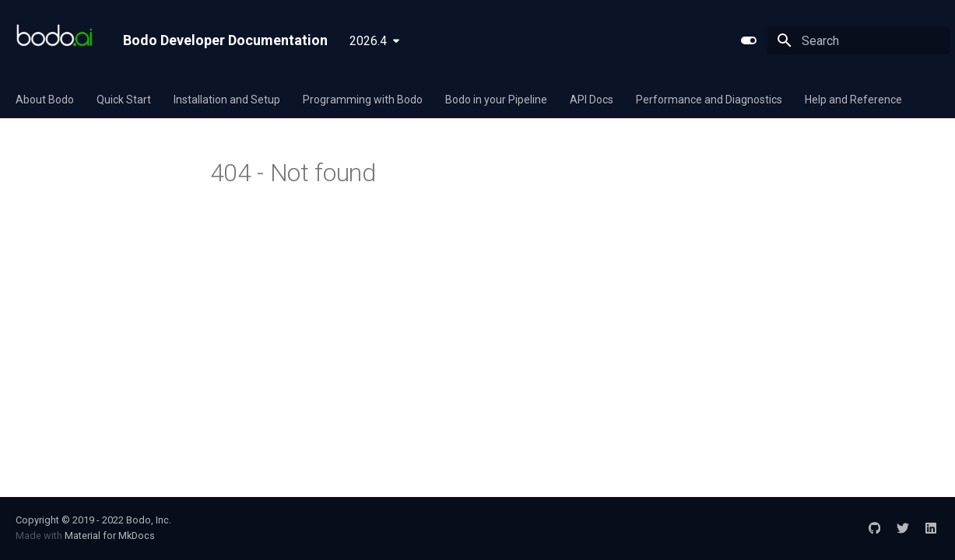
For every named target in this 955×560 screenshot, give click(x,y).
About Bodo (45, 100)
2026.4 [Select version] (368, 41)
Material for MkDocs (110, 535)
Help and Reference (853, 100)
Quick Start (124, 100)
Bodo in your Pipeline (496, 100)
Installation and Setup (227, 100)
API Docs (592, 100)
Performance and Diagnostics (709, 100)
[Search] (858, 40)
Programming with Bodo (363, 100)
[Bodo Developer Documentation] (57, 40)
